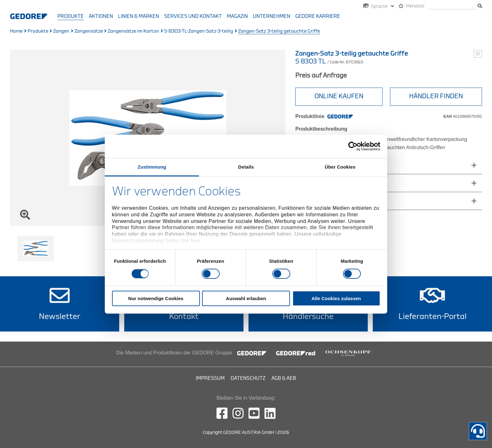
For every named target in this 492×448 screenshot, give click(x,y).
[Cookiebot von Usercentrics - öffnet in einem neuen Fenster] (353, 146)
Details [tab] (246, 167)
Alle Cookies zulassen (336, 298)
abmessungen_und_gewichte (335, 165)
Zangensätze (89, 31)
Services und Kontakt (193, 16)
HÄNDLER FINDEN (436, 96)
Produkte (71, 16)
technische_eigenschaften (332, 201)
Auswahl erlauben (246, 298)
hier (196, 241)
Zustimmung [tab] (152, 167)
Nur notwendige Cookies (156, 298)
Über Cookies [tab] (340, 167)
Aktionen (101, 16)
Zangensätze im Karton (133, 31)
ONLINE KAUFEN (339, 96)
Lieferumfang (316, 183)
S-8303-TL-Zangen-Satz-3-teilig (199, 31)
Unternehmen (272, 16)
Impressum (210, 378)
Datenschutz (248, 378)
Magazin (237, 16)
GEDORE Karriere (318, 16)
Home (16, 31)
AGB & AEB (284, 378)
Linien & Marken (139, 16)
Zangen (61, 31)
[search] (453, 6)
